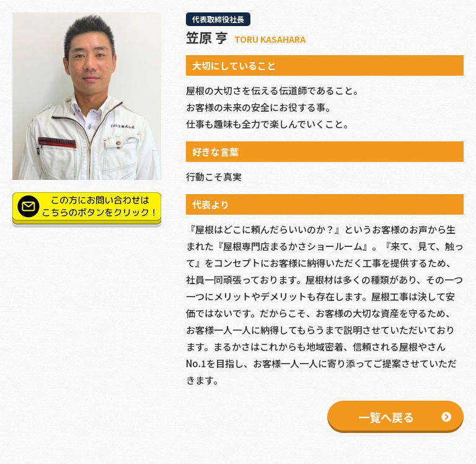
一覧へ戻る (386, 417)
